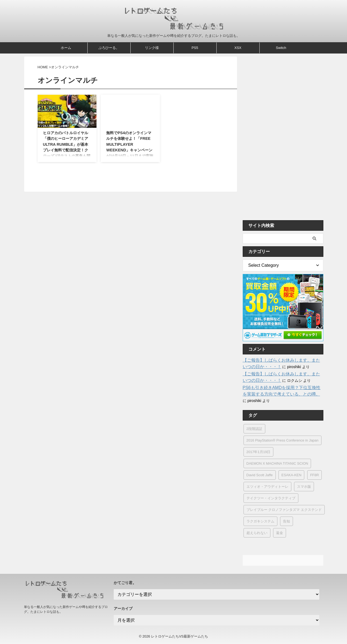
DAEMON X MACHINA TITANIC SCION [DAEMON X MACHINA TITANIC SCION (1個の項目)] (277, 463)
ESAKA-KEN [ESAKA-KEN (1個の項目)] (291, 475)
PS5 (195, 48)
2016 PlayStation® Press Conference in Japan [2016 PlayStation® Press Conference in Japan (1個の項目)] (282, 440)
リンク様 (152, 48)
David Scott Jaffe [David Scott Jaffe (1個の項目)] (260, 475)
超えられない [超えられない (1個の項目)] (257, 533)
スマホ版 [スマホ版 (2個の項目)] (304, 487)
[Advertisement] (283, 137)
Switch (281, 48)
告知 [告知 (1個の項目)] (287, 521)
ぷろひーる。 (109, 48)
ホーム (66, 48)
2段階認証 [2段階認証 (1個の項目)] (254, 429)
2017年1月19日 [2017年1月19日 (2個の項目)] (259, 452)
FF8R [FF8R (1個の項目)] (315, 475)
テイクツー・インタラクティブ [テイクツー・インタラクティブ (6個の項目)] (271, 498)
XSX (238, 48)
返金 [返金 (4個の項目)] (280, 533)
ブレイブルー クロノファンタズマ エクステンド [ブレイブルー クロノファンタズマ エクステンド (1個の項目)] (284, 510)
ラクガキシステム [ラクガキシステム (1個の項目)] (260, 521)
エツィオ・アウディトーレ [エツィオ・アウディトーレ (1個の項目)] (267, 487)
